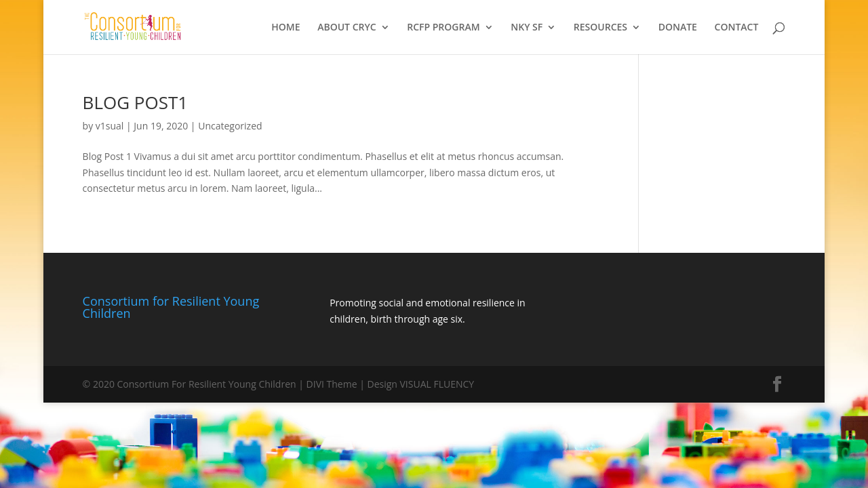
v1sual (110, 126)
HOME (285, 28)
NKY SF (527, 28)
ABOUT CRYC (347, 28)
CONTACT (737, 28)
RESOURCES (600, 28)
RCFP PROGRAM (443, 28)
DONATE (678, 28)
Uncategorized (230, 126)
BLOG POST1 (136, 102)
